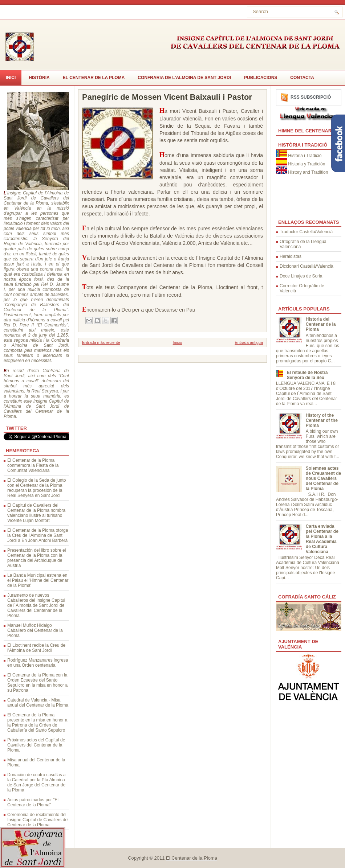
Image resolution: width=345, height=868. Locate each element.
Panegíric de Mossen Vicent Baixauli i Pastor (167, 97)
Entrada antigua (249, 342)
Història (39, 78)
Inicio (178, 342)
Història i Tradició (305, 156)
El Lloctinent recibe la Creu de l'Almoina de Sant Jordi (36, 648)
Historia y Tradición (307, 164)
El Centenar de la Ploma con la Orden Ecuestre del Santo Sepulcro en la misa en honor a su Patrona (37, 683)
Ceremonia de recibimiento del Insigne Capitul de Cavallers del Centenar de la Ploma (38, 820)
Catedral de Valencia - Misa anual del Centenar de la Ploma (38, 703)
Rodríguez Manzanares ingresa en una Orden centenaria (38, 663)
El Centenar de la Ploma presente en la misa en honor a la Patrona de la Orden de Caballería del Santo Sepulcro (37, 723)
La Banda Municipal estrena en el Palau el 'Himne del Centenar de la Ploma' (38, 580)
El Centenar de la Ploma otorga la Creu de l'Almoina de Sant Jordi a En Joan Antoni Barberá (38, 535)
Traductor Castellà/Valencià (306, 232)
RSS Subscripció (311, 97)
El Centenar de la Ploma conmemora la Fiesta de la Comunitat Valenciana (33, 465)
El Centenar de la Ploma (94, 78)
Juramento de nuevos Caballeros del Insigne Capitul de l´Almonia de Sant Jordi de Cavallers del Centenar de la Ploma (36, 605)
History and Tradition (308, 172)
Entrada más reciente (101, 342)
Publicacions (261, 78)
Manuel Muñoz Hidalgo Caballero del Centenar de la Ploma (35, 630)
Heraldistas (291, 256)
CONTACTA (302, 78)
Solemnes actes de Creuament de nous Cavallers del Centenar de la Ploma (323, 478)
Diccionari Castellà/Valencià (307, 266)
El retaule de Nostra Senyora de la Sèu (307, 375)
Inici (11, 78)
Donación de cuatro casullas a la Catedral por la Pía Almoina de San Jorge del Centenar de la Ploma (36, 782)
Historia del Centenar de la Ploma (321, 324)
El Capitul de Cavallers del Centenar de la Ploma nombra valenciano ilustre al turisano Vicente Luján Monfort (36, 513)
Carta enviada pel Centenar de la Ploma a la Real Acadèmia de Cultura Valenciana (322, 539)
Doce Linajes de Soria (301, 276)
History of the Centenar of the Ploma (322, 420)
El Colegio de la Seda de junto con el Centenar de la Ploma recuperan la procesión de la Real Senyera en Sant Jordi (36, 488)
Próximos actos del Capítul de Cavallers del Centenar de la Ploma (36, 745)
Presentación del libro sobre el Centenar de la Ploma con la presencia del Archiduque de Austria (36, 558)
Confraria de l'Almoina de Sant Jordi (184, 78)
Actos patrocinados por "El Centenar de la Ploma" (33, 802)
